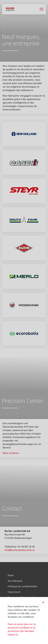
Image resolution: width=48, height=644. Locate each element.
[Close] (43, 602)
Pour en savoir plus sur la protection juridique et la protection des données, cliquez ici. (22, 629)
